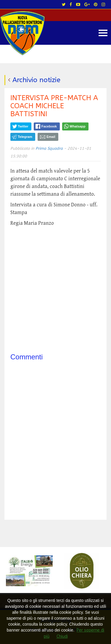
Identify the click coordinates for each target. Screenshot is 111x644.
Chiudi (62, 636)
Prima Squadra (49, 148)
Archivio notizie (36, 80)
